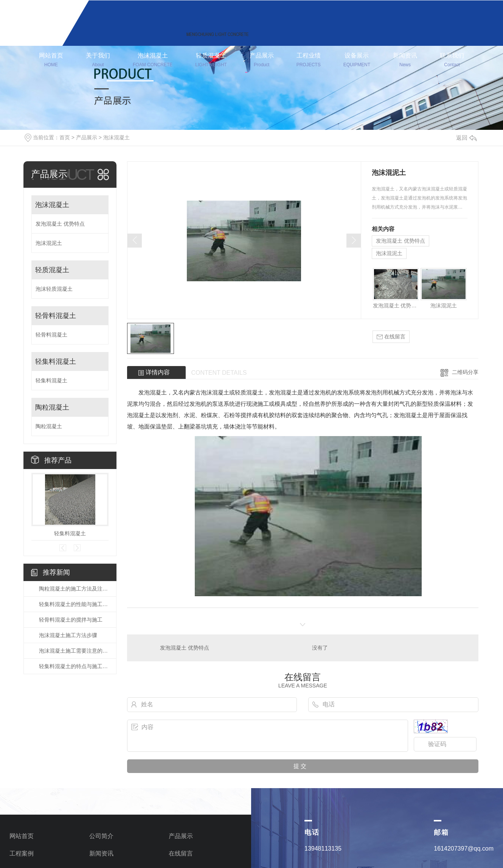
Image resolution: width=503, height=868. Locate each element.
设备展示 (357, 61)
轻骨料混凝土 (56, 316)
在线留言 (391, 337)
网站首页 (51, 61)
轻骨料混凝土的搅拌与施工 (71, 620)
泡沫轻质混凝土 (54, 289)
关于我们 (98, 61)
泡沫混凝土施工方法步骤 (68, 635)
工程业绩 (309, 61)
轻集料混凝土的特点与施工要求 (74, 666)
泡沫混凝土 (153, 61)
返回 (466, 138)
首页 (65, 137)
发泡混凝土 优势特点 (60, 224)
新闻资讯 (405, 61)
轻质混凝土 (211, 61)
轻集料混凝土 (56, 362)
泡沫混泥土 (49, 243)
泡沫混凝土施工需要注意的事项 (74, 651)
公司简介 (101, 836)
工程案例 (22, 853)
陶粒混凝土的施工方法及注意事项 (74, 589)
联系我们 (452, 61)
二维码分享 (465, 372)
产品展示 (262, 61)
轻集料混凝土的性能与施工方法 (74, 604)
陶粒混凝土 (52, 407)
